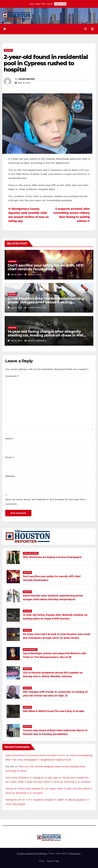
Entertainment (30, 649)
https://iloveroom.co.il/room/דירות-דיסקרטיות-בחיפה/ (35, 755)
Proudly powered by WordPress (32, 853)
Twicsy (9, 789)
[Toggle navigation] (92, 29)
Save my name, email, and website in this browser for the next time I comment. (46, 502)
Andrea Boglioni (36, 308)
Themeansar (75, 853)
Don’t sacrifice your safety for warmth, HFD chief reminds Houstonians (46, 267)
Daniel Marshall (26, 79)
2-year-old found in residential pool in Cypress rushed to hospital (46, 63)
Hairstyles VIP (13, 800)
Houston (8, 50)
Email (10, 457)
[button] (86, 29)
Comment (12, 376)
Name (10, 439)
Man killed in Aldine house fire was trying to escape (53, 711)
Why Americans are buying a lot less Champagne (52, 557)
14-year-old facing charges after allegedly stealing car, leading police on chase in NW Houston (45, 335)
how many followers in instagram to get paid (32, 778)
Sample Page (53, 861)
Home (42, 861)
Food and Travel (31, 553)
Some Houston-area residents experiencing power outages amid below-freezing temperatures (46, 302)
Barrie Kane (33, 275)
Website (10, 476)
